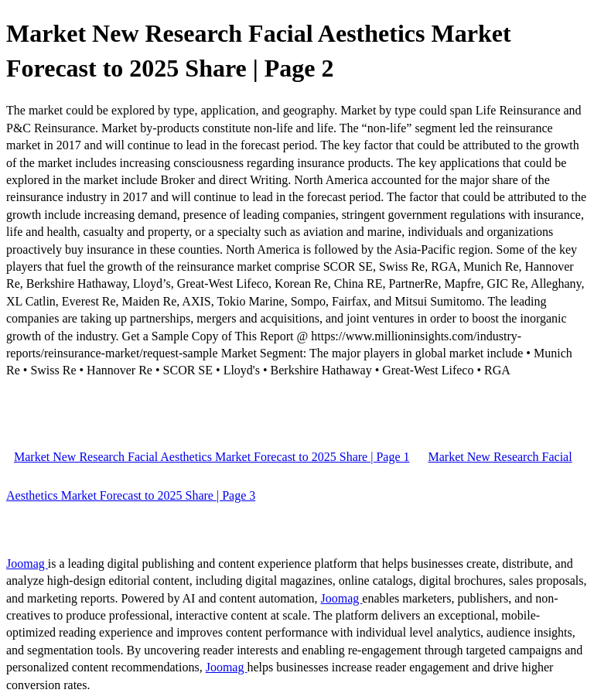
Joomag (27, 563)
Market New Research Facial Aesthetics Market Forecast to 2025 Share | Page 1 (212, 457)
